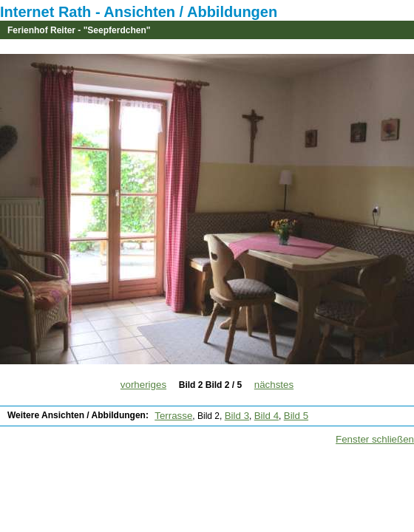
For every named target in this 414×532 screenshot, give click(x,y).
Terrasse (173, 416)
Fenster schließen (375, 439)
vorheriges (143, 385)
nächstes (274, 385)
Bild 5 (296, 416)
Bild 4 (267, 416)
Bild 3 (237, 416)
